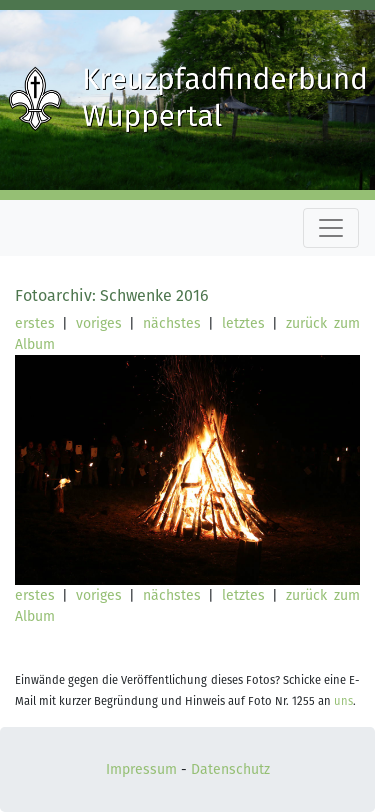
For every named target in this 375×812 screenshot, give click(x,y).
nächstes (172, 323)
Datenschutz (230, 769)
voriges (99, 323)
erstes (35, 323)
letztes (243, 323)
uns (343, 701)
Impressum (141, 769)
